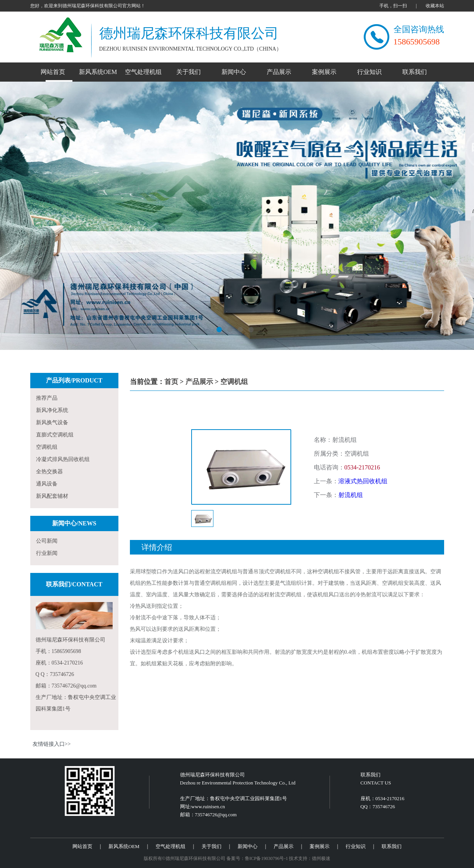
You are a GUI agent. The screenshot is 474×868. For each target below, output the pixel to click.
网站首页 (53, 72)
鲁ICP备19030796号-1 (267, 858)
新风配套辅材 (52, 496)
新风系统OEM (98, 72)
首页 (171, 382)
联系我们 (415, 72)
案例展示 (324, 72)
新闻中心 (234, 72)
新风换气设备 (52, 423)
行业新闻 (47, 553)
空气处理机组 (143, 72)
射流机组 (351, 495)
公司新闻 (47, 541)
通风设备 (47, 484)
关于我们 (189, 72)
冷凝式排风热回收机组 (63, 459)
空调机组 (47, 447)
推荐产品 (47, 398)
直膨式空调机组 (55, 435)
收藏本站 (435, 6)
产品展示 (279, 72)
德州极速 (321, 858)
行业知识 (369, 72)
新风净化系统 (52, 410)
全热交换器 (49, 472)
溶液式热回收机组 (363, 481)
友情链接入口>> (52, 744)
